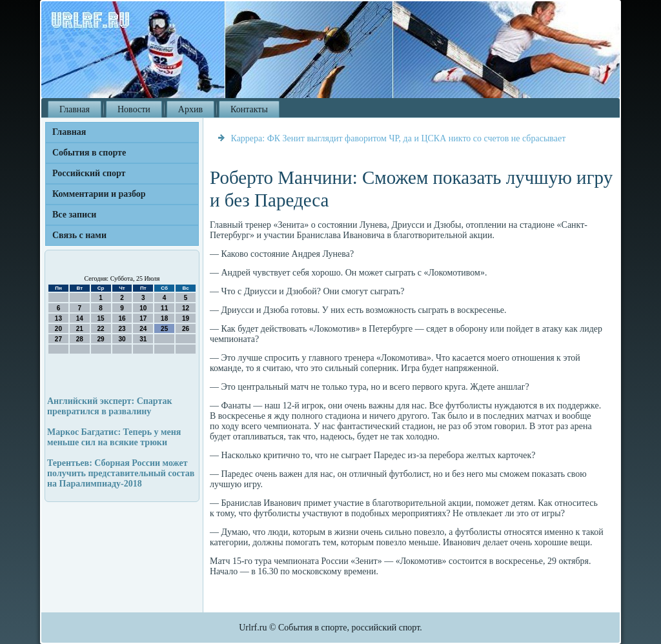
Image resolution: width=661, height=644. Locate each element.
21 (80, 329)
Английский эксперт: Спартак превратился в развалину (110, 406)
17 (143, 318)
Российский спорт (89, 173)
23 (122, 329)
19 (186, 318)
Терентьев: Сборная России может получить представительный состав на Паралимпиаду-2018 (121, 473)
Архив (190, 109)
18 (164, 318)
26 (186, 329)
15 (101, 318)
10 (143, 308)
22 (101, 329)
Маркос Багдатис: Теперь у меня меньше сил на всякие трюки (114, 437)
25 (164, 329)
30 (122, 339)
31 (143, 339)
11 (164, 308)
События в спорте (89, 153)
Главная (75, 109)
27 (58, 339)
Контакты (249, 109)
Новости (134, 109)
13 (58, 318)
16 (122, 318)
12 (186, 308)
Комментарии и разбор (99, 194)
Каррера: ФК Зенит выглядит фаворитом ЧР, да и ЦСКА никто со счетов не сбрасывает (399, 138)
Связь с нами (79, 235)
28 (80, 339)
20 (58, 329)
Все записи (74, 215)
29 (101, 339)
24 (143, 329)
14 (80, 318)
